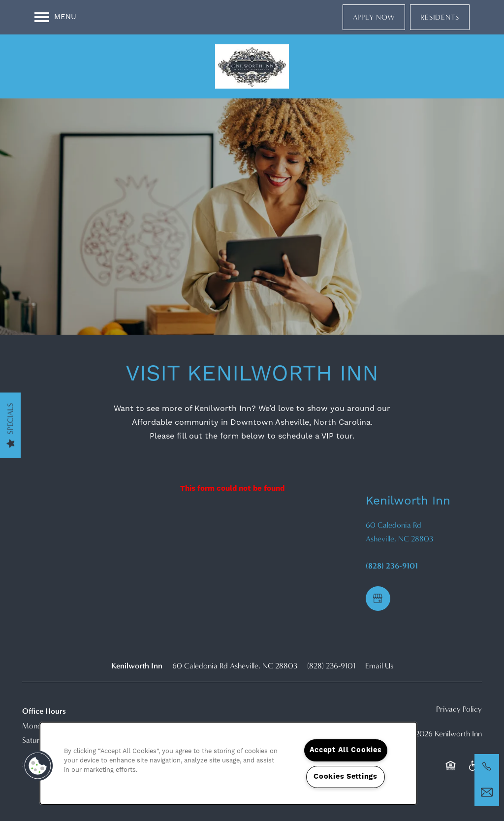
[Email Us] (487, 792)
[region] (228, 763)
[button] (374, 17)
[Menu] (55, 17)
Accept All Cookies (346, 750)
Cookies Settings (346, 777)
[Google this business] (378, 599)
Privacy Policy (459, 709)
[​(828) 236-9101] (487, 766)
